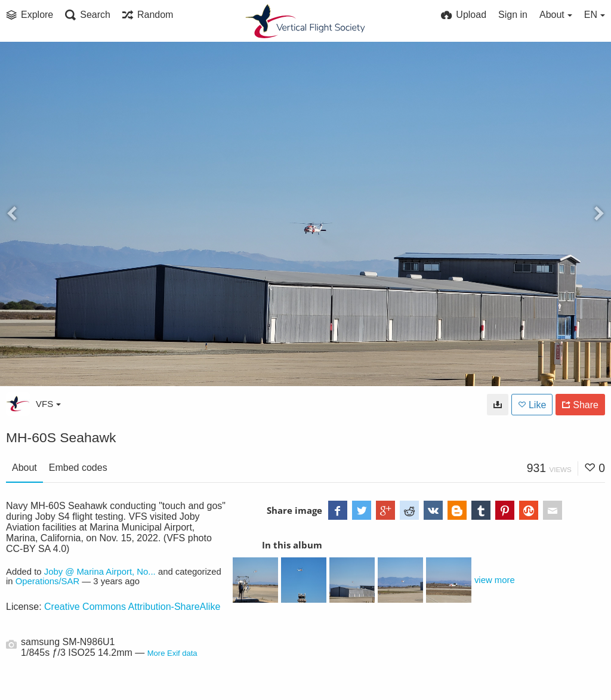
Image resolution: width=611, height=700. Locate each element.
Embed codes (78, 468)
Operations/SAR (47, 581)
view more (495, 580)
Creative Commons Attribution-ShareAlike (132, 607)
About (24, 468)
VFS (48, 404)
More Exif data (172, 653)
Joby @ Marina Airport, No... (100, 572)
